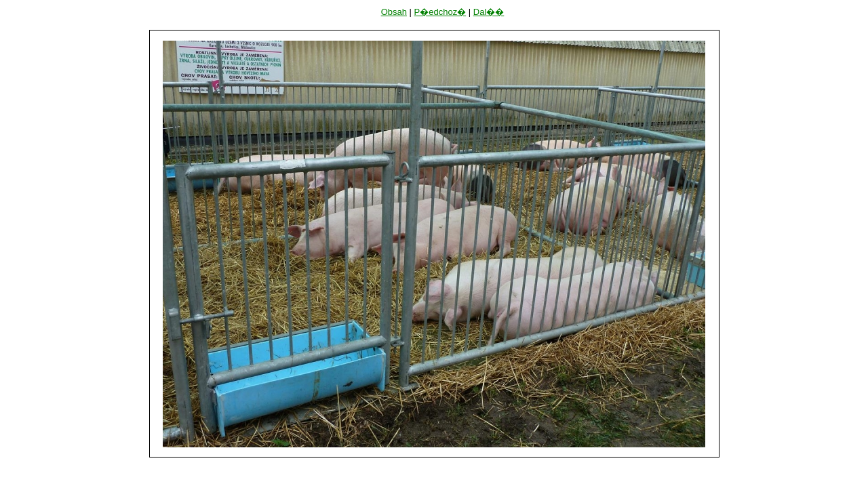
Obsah (394, 12)
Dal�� (489, 12)
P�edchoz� (440, 12)
